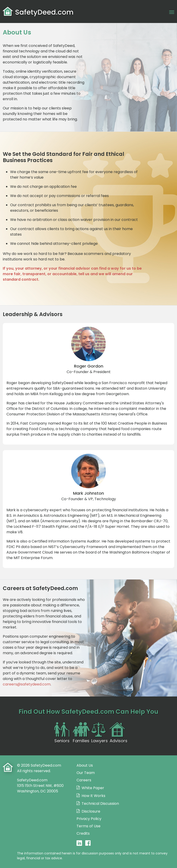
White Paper (93, 788)
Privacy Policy (89, 819)
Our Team (86, 773)
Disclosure (91, 811)
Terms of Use (88, 826)
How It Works (93, 796)
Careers (84, 780)
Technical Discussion (100, 804)
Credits (83, 833)
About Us (85, 765)
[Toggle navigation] (172, 12)
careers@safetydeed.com (27, 684)
